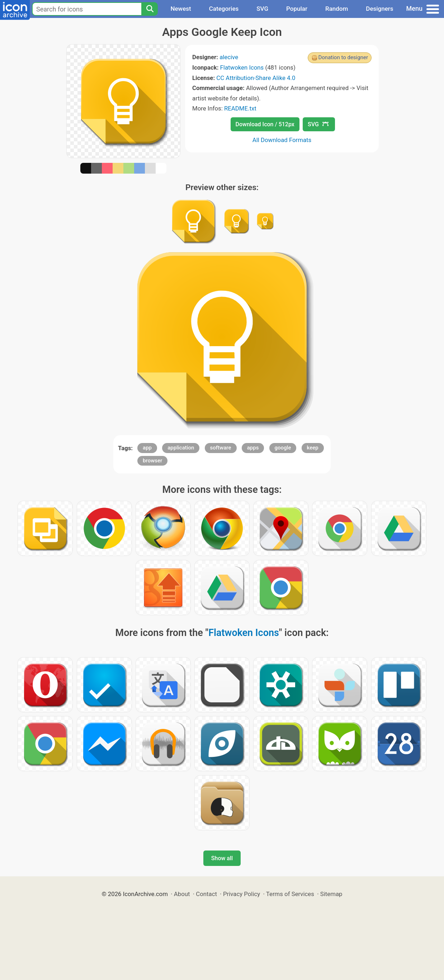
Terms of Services (290, 894)
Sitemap (331, 894)
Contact (206, 894)
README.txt (240, 108)
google (283, 448)
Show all (222, 858)
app (147, 448)
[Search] (150, 9)
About (182, 894)
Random (337, 9)
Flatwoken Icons (242, 67)
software (221, 448)
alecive (229, 57)
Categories (224, 9)
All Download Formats (282, 140)
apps (253, 448)
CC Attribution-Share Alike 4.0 (256, 78)
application (181, 448)
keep (313, 448)
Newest (181, 9)
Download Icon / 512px (265, 124)
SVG (262, 9)
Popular (297, 9)
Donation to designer (343, 57)
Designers (379, 9)
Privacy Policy (242, 894)
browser (152, 461)
